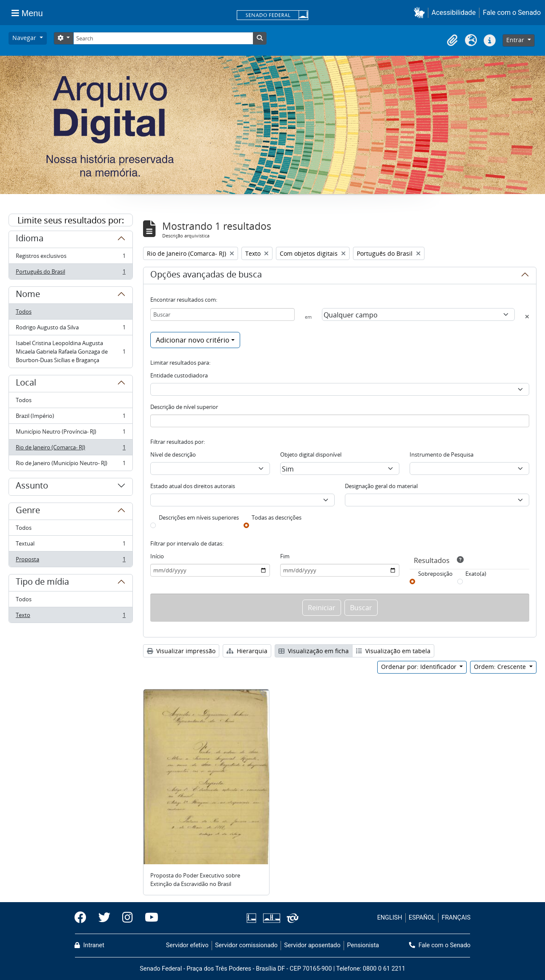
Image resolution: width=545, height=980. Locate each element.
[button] (421, 13)
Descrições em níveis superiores (199, 517)
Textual (70, 545)
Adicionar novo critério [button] (193, 340)
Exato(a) (476, 574)
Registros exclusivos (70, 258)
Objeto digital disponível (311, 454)
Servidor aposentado (312, 945)
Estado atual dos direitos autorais (193, 486)
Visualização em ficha (314, 651)
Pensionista (363, 945)
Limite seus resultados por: (71, 220)
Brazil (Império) (70, 418)
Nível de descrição (173, 454)
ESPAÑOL (422, 918)
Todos (24, 311)
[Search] (163, 38)
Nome (28, 295)
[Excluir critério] (527, 317)
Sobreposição (435, 574)
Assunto (32, 487)
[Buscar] (222, 314)
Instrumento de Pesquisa (442, 454)
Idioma (30, 240)
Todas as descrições (277, 517)
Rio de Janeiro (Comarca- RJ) (70, 449)
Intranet (89, 945)
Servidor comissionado (246, 945)
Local (26, 384)
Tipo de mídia (42, 583)
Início (157, 556)
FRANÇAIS (456, 918)
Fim (285, 556)
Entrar (516, 40)
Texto (70, 617)
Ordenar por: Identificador (420, 667)
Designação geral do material (381, 486)
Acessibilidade (454, 13)
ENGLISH (390, 918)
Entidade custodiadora (179, 375)
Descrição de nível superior (184, 407)
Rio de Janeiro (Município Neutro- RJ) (70, 465)
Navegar (25, 38)
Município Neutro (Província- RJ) (70, 433)
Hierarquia (247, 651)
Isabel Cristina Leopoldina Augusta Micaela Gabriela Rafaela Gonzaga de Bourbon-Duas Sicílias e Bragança (70, 351)
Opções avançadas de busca (206, 276)
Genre (28, 511)
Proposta (70, 561)
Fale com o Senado (512, 13)
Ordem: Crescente (501, 667)
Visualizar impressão (181, 651)
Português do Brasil (70, 273)
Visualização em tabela (393, 651)
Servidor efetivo (187, 945)
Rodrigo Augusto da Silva (70, 329)
